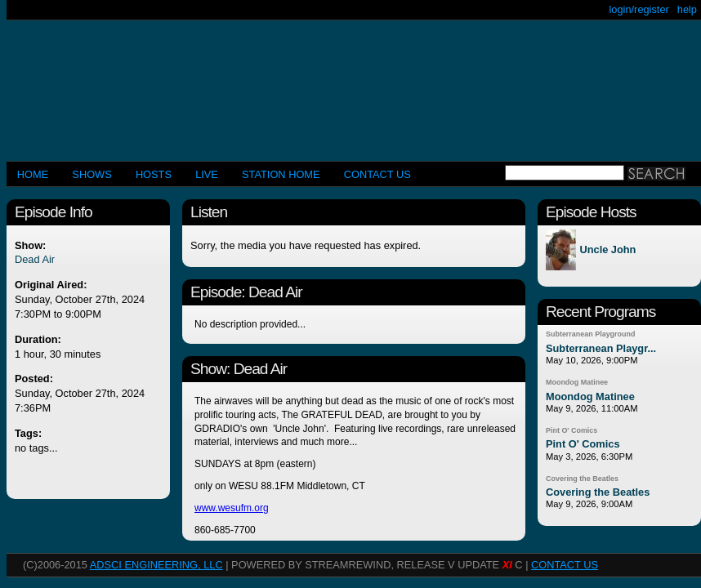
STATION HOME (281, 174)
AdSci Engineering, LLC (156, 565)
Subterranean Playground (590, 334)
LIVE (207, 174)
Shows (92, 174)
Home (33, 174)
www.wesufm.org (232, 508)
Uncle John (607, 250)
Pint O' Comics (572, 430)
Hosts (154, 174)
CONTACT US (377, 174)
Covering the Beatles (582, 479)
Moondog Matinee (577, 382)
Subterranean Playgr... (601, 348)
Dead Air (35, 259)
